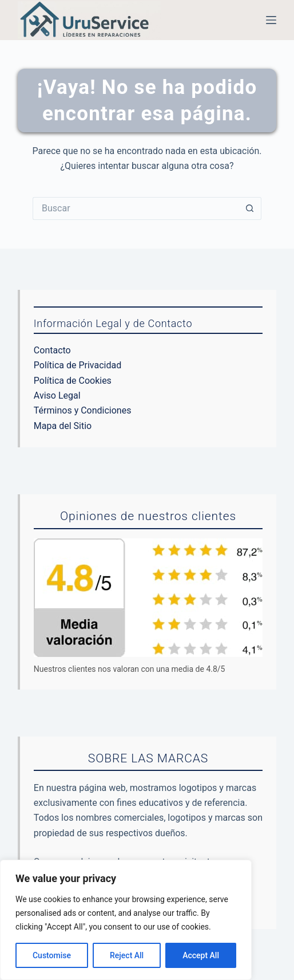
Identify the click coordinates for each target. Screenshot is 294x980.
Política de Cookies (73, 381)
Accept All (201, 955)
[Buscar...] (136, 208)
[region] (126, 920)
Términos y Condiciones (83, 410)
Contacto (52, 350)
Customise (52, 955)
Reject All (127, 955)
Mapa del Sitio (63, 426)
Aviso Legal (57, 395)
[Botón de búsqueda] (250, 208)
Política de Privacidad (78, 365)
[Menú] (271, 20)
